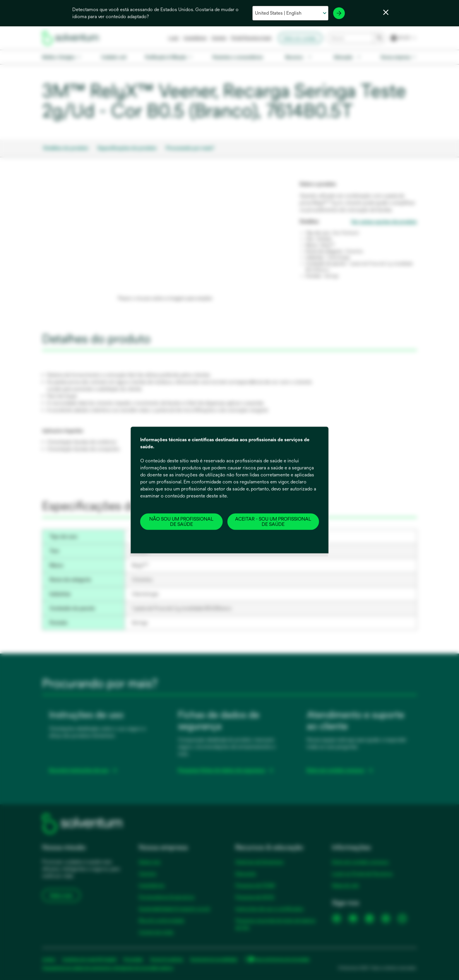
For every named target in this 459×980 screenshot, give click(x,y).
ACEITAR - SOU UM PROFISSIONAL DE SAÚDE (273, 521)
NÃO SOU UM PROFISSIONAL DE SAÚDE (181, 521)
